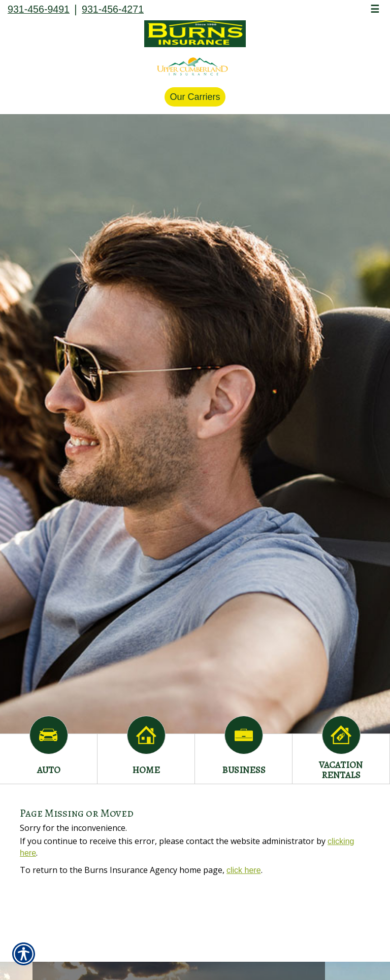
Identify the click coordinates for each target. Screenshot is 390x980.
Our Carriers (195, 97)
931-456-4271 (113, 9)
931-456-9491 (39, 9)
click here (244, 870)
